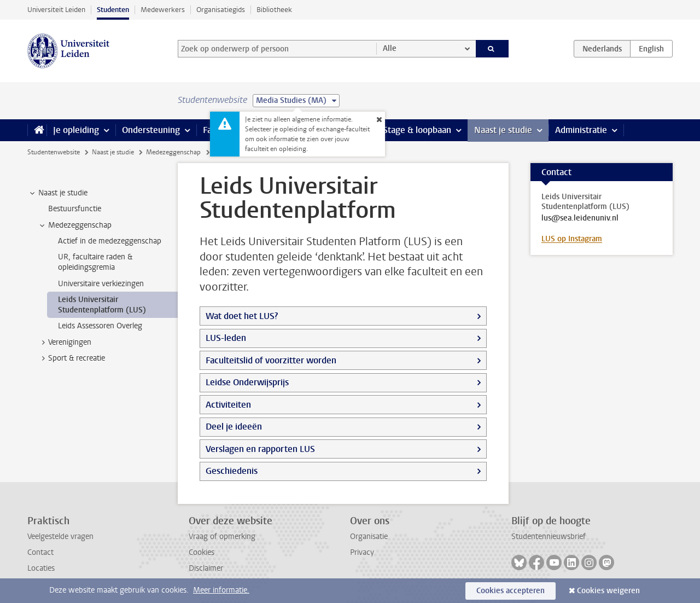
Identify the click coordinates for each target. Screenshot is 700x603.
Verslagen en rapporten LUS (260, 449)
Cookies (202, 552)
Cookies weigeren (608, 591)
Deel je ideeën (234, 427)
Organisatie (369, 537)
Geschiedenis (232, 471)
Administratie (581, 130)
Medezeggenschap (173, 152)
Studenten (113, 10)
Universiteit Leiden (56, 10)
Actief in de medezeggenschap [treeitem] (110, 241)
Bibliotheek (274, 10)
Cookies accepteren (511, 591)
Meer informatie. (221, 590)
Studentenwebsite (54, 152)
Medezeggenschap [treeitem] (75, 225)
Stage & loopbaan (417, 130)
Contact (40, 552)
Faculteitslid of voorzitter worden (271, 360)
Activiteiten (228, 405)
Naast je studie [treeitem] (58, 193)
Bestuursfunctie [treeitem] (75, 209)
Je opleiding (76, 130)
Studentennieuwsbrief (549, 537)
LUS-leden (226, 338)
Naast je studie (503, 130)
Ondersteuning (151, 130)
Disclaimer (206, 568)
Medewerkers (163, 10)
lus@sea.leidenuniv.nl (580, 218)
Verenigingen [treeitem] (65, 343)
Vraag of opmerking (222, 537)
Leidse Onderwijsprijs (247, 382)
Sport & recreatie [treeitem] (71, 358)
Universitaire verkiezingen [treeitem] (101, 284)
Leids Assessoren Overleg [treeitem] (100, 326)
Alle (390, 48)
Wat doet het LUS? (242, 316)
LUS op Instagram (572, 239)
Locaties (41, 568)
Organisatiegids (221, 10)
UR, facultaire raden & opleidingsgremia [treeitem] (95, 262)
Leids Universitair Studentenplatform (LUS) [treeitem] (102, 305)
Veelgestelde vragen (60, 537)
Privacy (362, 552)
